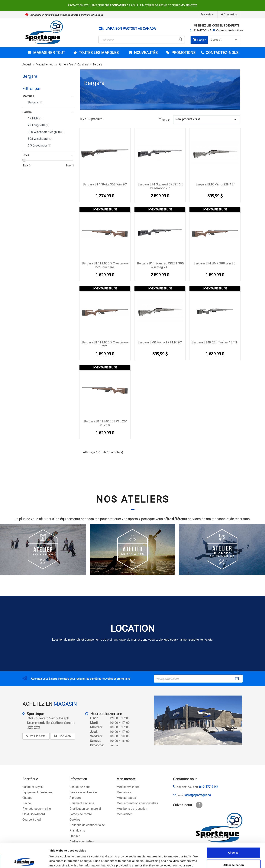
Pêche (27, 803)
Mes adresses (126, 798)
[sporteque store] (198, 720)
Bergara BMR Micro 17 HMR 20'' (160, 342)
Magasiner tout (49, 53)
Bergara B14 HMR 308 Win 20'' (215, 263)
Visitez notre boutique (229, 30)
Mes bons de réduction (132, 809)
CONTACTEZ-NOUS (222, 53)
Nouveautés (145, 53)
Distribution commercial (85, 809)
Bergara (30, 76)
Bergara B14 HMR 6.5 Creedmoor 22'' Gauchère (105, 265)
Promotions (183, 53)
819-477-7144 (202, 30)
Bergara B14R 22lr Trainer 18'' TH (215, 342)
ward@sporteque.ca (198, 795)
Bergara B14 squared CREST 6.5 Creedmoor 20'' (160, 186)
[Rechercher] (142, 40)
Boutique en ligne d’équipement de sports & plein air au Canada (67, 15)
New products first (207, 120)
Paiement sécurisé (82, 803)
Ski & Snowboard (34, 814)
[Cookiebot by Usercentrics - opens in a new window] (24, 861)
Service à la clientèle (83, 792)
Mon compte (126, 779)
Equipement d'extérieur (38, 792)
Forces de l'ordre (81, 814)
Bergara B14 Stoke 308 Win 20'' (105, 184)
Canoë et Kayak (33, 787)
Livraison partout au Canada (131, 29)
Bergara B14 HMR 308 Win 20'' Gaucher (105, 423)
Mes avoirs (124, 792)
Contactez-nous (80, 787)
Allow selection (233, 840)
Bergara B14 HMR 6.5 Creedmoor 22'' (105, 344)
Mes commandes (128, 787)
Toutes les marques (98, 53)
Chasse (27, 798)
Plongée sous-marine (37, 809)
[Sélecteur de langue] (208, 15)
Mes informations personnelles (137, 803)
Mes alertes (125, 814)
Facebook (199, 805)
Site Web (65, 736)
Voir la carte (38, 736)
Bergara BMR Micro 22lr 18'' (215, 184)
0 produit (224, 40)
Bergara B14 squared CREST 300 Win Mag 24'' (160, 265)
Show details (198, 861)
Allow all (234, 828)
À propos (76, 798)
